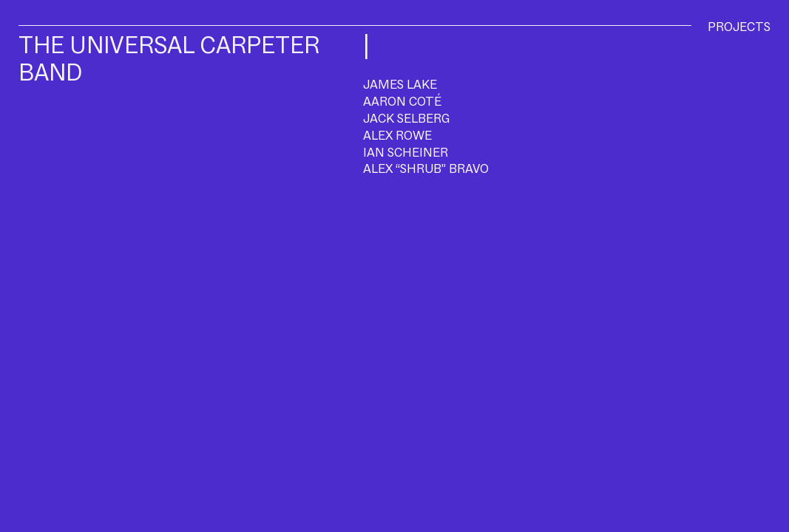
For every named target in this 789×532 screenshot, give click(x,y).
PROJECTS (739, 27)
